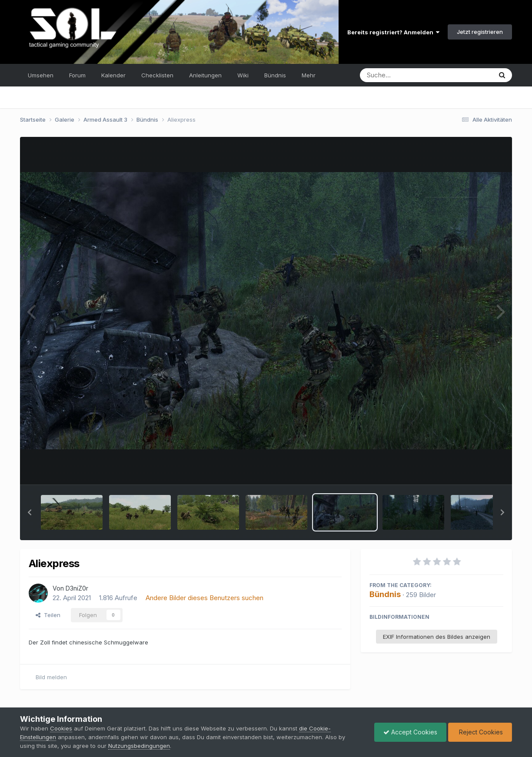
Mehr (309, 75)
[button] (30, 512)
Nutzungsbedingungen (139, 746)
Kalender (113, 75)
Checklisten (157, 75)
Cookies (61, 728)
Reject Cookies (480, 732)
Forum (77, 75)
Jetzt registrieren (480, 32)
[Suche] (408, 75)
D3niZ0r (77, 588)
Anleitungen (205, 75)
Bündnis (275, 75)
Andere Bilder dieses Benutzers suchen (204, 598)
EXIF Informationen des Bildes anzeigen (437, 637)
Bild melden (51, 677)
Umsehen (41, 75)
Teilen (48, 615)
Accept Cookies (410, 732)
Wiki (243, 75)
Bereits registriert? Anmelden (393, 32)
